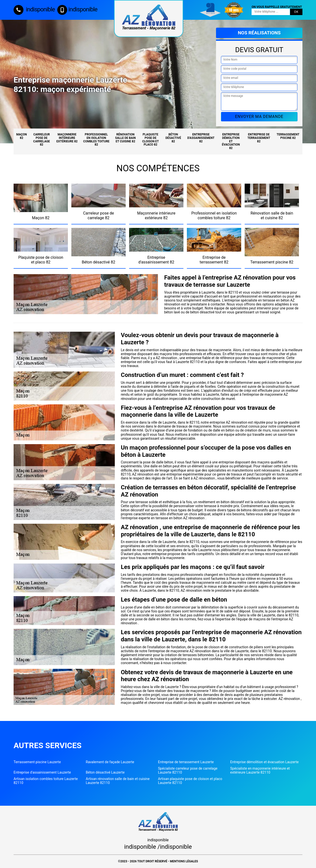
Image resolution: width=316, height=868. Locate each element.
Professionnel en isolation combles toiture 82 (96, 140)
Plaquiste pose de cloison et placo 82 (150, 140)
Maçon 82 (22, 136)
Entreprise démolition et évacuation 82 (231, 141)
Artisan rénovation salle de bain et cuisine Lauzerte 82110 (118, 781)
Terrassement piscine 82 (288, 136)
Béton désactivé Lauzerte (105, 772)
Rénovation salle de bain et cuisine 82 (125, 138)
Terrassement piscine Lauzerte (37, 762)
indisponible (34, 9)
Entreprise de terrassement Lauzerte (186, 762)
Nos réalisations (259, 33)
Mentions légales (184, 861)
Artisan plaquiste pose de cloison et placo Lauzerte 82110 (190, 781)
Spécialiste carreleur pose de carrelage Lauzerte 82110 (188, 770)
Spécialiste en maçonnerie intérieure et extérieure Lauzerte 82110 (260, 770)
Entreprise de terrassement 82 (259, 138)
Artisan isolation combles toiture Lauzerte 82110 (46, 781)
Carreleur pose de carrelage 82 (42, 140)
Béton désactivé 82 (173, 138)
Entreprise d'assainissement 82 (201, 138)
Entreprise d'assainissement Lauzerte (42, 772)
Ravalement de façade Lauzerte (110, 762)
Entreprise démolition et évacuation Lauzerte (265, 762)
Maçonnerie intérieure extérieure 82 (67, 138)
